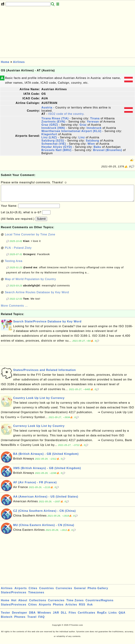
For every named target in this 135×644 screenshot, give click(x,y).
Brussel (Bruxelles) (107, 150)
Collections (38, 604)
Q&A (122, 616)
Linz (82, 137)
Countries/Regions (99, 604)
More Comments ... (14, 309)
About (23, 604)
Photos (58, 608)
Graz (83, 125)
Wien (91, 144)
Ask (90, 608)
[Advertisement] (67, 33)
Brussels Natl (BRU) (57, 150)
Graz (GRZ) (50, 125)
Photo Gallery (98, 592)
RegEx (102, 616)
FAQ (41, 620)
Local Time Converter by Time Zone (30, 238)
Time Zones (75, 604)
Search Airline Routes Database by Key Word (37, 296)
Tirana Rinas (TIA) (55, 118)
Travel (32, 620)
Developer (20, 616)
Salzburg (92, 141)
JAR (56, 616)
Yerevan (93, 122)
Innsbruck (94, 128)
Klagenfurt (49, 134)
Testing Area (14, 265)
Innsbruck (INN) (53, 128)
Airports (21, 592)
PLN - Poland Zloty (18, 251)
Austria (47, 108)
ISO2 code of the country (66, 114)
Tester (6, 616)
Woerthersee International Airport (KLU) (71, 131)
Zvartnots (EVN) (53, 122)
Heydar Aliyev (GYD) (57, 147)
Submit (41, 222)
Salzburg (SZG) (53, 141)
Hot (14, 604)
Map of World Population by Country (30, 283)
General (80, 592)
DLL (64, 616)
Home (5, 62)
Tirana (95, 118)
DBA (32, 616)
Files (72, 616)
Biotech (7, 620)
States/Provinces (14, 596)
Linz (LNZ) (49, 137)
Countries (47, 592)
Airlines (19, 62)
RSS (82, 608)
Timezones (36, 596)
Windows (44, 616)
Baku (97, 147)
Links (113, 616)
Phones (20, 620)
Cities (33, 592)
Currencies (64, 592)
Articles (71, 608)
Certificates (87, 616)
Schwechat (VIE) (54, 144)
